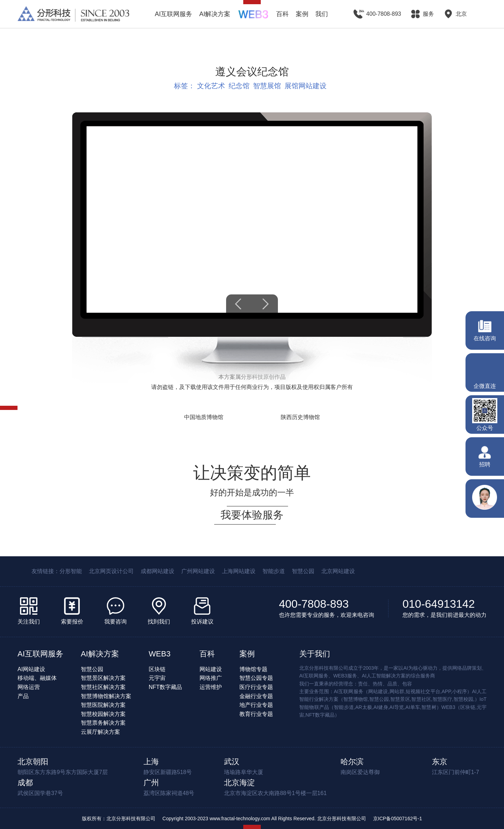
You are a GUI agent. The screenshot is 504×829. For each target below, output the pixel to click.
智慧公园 (303, 571)
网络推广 (211, 678)
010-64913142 (439, 604)
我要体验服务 (252, 515)
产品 (23, 696)
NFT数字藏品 (165, 687)
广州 (151, 783)
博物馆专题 (253, 669)
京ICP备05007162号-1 (398, 818)
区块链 (157, 669)
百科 (282, 14)
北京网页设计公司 (111, 571)
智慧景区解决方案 (103, 678)
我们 (322, 14)
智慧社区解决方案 (103, 687)
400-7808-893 (314, 604)
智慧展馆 (267, 86)
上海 (151, 762)
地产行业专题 (256, 705)
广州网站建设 (198, 571)
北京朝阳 (33, 762)
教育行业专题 (256, 714)
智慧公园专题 (256, 678)
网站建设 (211, 669)
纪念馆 (239, 86)
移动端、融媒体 (37, 678)
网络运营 (29, 687)
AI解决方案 (215, 14)
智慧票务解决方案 (103, 723)
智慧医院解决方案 (103, 705)
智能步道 (274, 571)
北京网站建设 (338, 571)
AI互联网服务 (173, 14)
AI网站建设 (31, 669)
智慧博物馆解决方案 (106, 696)
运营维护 (211, 687)
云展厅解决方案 (100, 732)
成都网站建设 (157, 571)
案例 (302, 14)
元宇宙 (157, 678)
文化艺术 (211, 86)
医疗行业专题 (256, 687)
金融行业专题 (256, 696)
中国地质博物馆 (204, 417)
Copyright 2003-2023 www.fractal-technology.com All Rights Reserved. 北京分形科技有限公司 (264, 818)
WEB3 (160, 654)
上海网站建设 (239, 571)
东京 (440, 762)
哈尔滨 (352, 762)
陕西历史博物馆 (300, 417)
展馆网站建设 (306, 86)
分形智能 (71, 571)
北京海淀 (239, 783)
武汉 (232, 762)
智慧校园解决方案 (103, 714)
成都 (25, 783)
